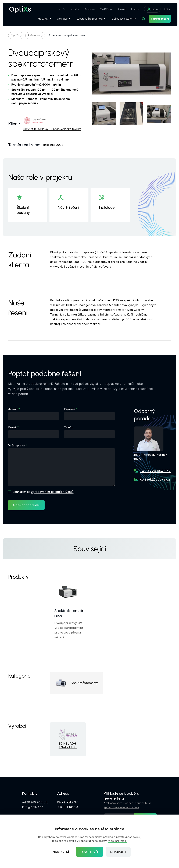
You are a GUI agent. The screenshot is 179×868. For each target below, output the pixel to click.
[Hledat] (142, 19)
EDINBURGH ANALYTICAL (68, 746)
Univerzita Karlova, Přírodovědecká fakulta (52, 129)
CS (164, 9)
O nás (60, 9)
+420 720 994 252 (155, 471)
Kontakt (120, 9)
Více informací (117, 841)
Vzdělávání (104, 9)
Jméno (13, 409)
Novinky (73, 9)
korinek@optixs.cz (155, 479)
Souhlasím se (43, 492)
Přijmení (69, 409)
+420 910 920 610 (35, 803)
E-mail (12, 427)
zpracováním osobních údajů (52, 492)
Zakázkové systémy (122, 19)
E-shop (133, 9)
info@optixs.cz (33, 807)
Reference (88, 9)
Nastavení (61, 852)
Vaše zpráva (16, 445)
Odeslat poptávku (26, 505)
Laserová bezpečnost (89, 19)
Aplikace (62, 19)
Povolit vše (90, 852)
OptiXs (15, 36)
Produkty (42, 19)
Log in (151, 9)
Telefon (69, 427)
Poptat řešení (158, 19)
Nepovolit (118, 852)
